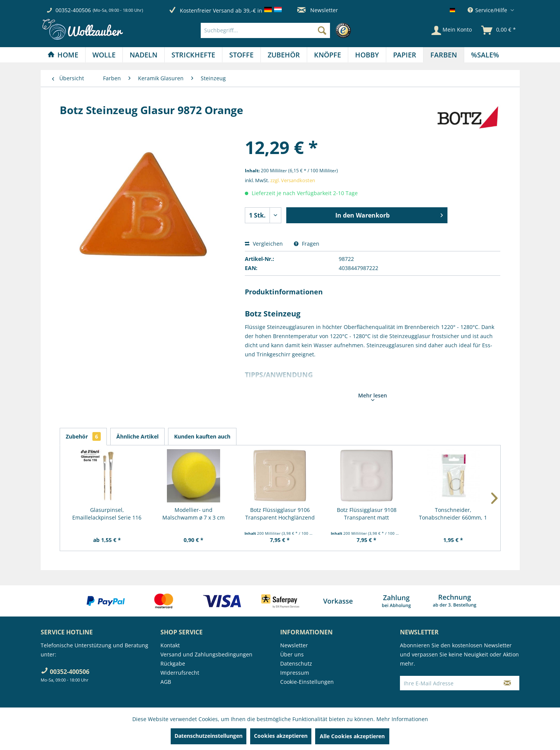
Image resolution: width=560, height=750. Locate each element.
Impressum (295, 673)
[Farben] (444, 55)
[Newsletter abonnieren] (507, 683)
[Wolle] (104, 55)
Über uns (292, 654)
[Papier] (405, 55)
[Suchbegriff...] (265, 30)
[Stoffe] (241, 55)
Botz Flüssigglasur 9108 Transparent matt (367, 514)
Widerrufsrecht (180, 673)
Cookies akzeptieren (281, 736)
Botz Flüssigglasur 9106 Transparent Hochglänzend (280, 514)
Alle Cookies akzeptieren (352, 736)
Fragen (307, 244)
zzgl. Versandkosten (293, 180)
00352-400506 (73, 10)
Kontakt (170, 645)
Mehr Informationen (402, 719)
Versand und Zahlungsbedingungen (206, 654)
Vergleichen (264, 244)
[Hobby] (367, 55)
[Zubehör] (284, 55)
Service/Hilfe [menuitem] (488, 10)
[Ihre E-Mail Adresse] (448, 683)
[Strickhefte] (193, 55)
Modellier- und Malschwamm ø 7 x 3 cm (194, 514)
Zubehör (83, 436)
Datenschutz (296, 663)
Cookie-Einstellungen (307, 682)
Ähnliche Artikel (137, 436)
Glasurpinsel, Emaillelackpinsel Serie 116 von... (107, 514)
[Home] (63, 55)
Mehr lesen (373, 396)
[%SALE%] (485, 55)
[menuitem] (278, 30)
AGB (166, 682)
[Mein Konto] (452, 30)
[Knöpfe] (328, 55)
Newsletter (318, 10)
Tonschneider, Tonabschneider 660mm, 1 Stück (453, 514)
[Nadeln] (144, 55)
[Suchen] (322, 30)
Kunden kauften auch (202, 436)
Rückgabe (173, 663)
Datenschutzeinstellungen (209, 736)
